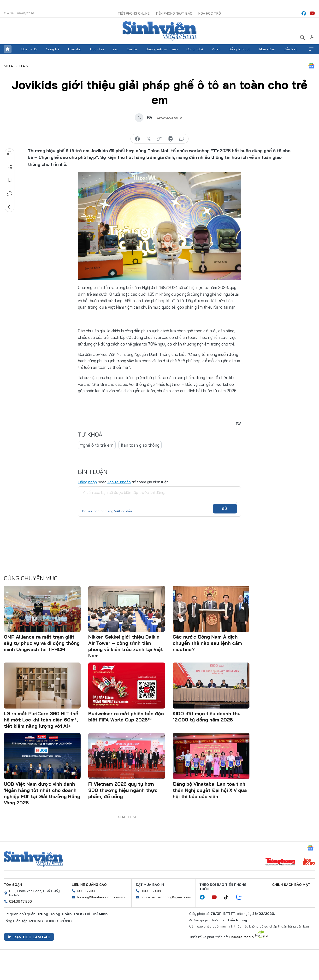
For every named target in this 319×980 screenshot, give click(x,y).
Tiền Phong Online (134, 13)
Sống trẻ (53, 49)
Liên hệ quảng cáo (89, 885)
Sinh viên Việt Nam (33, 859)
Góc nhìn (97, 49)
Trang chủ (8, 49)
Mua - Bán (267, 49)
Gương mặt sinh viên (162, 49)
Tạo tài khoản (119, 482)
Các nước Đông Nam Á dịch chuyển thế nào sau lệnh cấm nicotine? (207, 643)
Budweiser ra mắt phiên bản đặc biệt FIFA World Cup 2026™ (126, 717)
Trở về (10, 207)
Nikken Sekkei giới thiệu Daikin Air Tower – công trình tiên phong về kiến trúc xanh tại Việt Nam (126, 646)
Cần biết (290, 49)
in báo (171, 139)
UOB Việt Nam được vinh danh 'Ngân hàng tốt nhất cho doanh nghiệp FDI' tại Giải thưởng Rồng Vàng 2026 (42, 793)
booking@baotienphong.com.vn (101, 897)
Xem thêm (311, 49)
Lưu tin (10, 180)
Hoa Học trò (210, 13)
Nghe (10, 153)
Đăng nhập (87, 482)
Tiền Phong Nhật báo (174, 13)
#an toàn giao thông (140, 445)
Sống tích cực (240, 49)
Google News (311, 66)
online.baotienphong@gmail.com (166, 897)
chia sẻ (137, 139)
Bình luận (10, 194)
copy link (159, 139)
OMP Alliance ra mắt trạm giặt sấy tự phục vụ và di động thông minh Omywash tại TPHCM (42, 643)
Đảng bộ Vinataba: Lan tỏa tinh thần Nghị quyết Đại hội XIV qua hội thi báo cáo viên (210, 790)
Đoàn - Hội (29, 49)
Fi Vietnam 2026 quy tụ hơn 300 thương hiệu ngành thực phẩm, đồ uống (123, 790)
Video (216, 49)
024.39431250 (21, 901)
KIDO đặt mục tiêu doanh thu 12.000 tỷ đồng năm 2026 (207, 717)
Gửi (225, 509)
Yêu (115, 49)
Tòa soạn (13, 885)
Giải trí (132, 49)
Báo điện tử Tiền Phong (159, 31)
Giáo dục (75, 49)
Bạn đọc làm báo (29, 937)
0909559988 (88, 891)
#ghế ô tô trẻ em (97, 445)
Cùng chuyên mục (31, 578)
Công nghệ (195, 49)
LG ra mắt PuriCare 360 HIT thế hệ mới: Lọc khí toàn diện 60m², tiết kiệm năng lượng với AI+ (41, 720)
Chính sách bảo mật (291, 885)
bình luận (182, 139)
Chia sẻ (10, 167)
